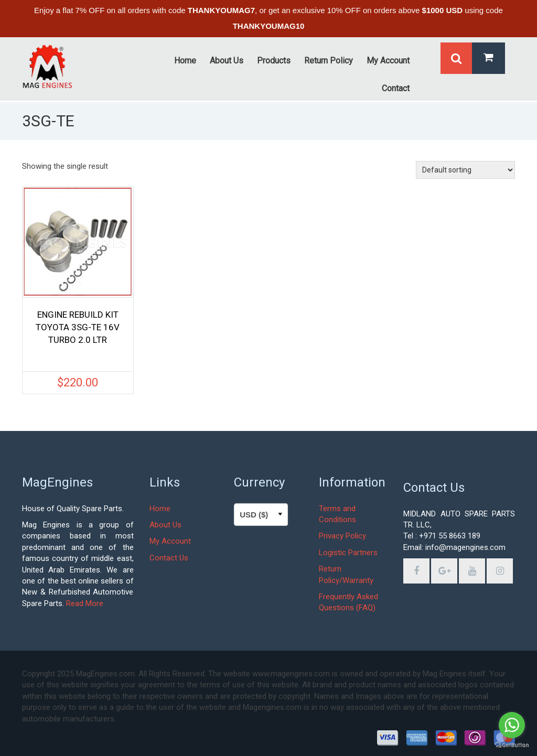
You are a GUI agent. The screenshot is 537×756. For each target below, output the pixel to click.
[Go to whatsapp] (512, 725)
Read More (85, 603)
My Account (170, 541)
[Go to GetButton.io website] (512, 745)
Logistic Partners (348, 553)
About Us (165, 525)
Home (160, 509)
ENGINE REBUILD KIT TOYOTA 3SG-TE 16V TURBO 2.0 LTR (78, 327)
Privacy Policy (342, 536)
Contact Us (169, 558)
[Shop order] (465, 170)
